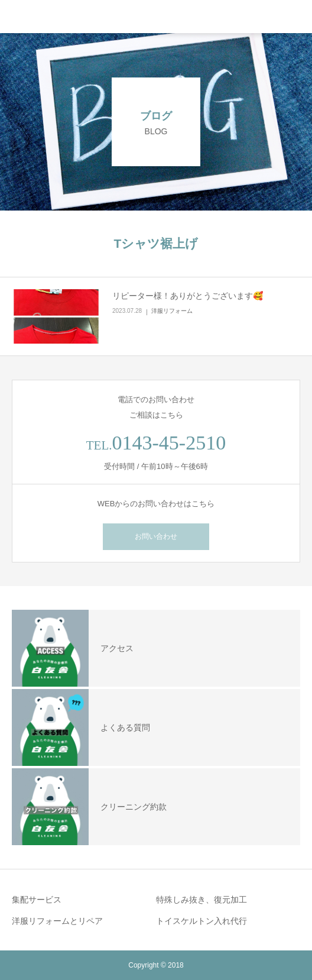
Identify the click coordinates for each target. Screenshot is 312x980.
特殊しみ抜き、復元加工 (201, 900)
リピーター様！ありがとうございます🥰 (188, 296)
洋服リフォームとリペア (57, 921)
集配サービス (37, 900)
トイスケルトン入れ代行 (201, 921)
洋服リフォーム (172, 311)
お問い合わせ (156, 536)
